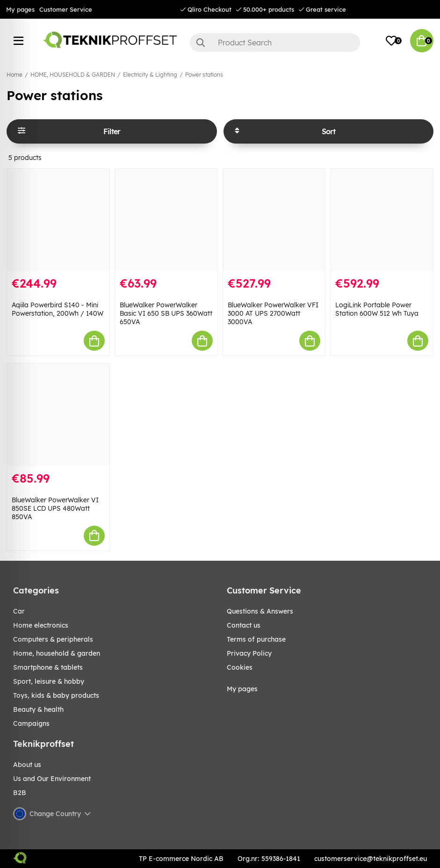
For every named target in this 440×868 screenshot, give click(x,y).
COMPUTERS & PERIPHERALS (53, 639)
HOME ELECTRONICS (41, 625)
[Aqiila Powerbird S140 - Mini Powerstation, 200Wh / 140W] (58, 220)
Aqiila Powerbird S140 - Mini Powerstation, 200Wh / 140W (58, 309)
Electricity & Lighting (150, 75)
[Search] (275, 43)
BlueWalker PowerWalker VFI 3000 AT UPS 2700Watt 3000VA (273, 313)
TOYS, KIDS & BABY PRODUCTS (56, 695)
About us (27, 765)
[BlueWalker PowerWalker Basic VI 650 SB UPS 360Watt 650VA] (166, 220)
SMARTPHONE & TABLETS (48, 667)
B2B (20, 793)
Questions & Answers (260, 611)
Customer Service (66, 9)
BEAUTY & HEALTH (38, 709)
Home (14, 75)
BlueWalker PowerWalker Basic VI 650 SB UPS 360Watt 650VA (166, 313)
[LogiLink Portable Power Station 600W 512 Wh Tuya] (382, 220)
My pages (20, 9)
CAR (19, 611)
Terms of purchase (256, 639)
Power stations (204, 75)
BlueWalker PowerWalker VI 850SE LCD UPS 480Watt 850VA (55, 508)
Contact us (244, 625)
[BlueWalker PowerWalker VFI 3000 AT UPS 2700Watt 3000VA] (274, 220)
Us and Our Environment (52, 779)
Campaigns (31, 723)
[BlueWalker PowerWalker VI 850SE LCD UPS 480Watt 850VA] (58, 415)
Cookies (240, 667)
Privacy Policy (249, 653)
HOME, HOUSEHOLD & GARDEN (73, 75)
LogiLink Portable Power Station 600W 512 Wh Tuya (377, 309)
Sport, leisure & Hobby (49, 681)
